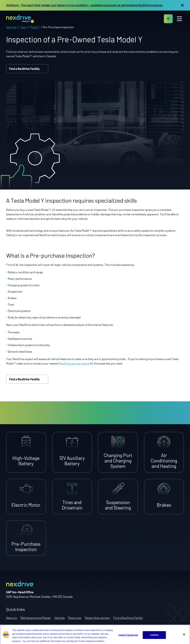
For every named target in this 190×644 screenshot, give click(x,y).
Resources (75, 618)
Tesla (23, 27)
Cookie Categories (128, 638)
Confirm (154, 638)
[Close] (184, 637)
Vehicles (11, 27)
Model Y (35, 27)
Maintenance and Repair (36, 618)
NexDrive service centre (74, 363)
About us (12, 618)
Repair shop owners (97, 618)
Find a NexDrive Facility (27, 69)
